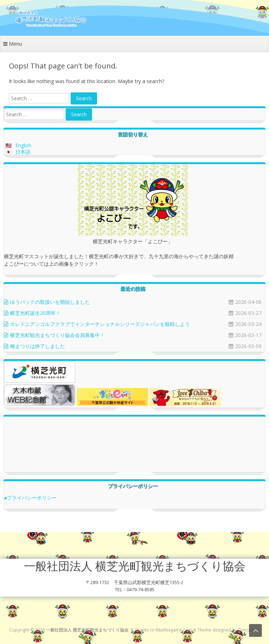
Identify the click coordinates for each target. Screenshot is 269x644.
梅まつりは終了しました (37, 346)
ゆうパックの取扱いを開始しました (50, 302)
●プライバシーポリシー (30, 498)
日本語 (23, 152)
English (23, 145)
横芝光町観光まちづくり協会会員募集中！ (57, 335)
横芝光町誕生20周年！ (35, 313)
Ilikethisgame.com (174, 630)
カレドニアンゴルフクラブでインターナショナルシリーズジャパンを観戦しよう (100, 324)
